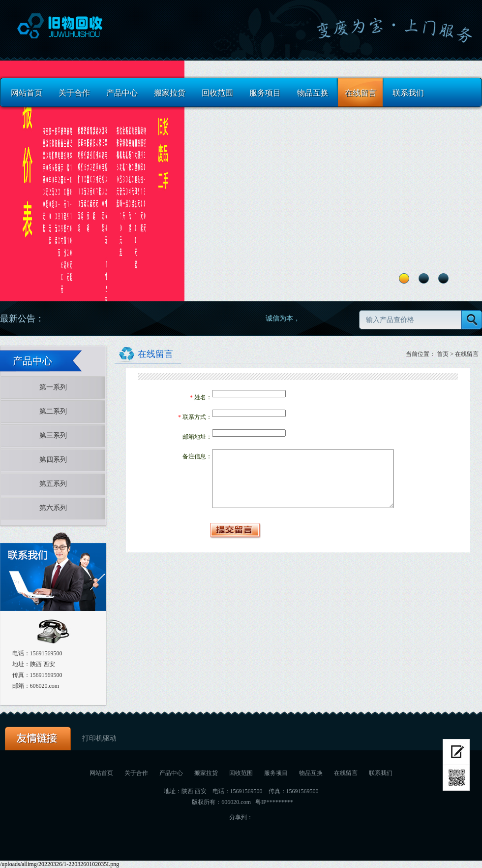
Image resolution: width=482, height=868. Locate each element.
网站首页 (27, 93)
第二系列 (53, 411)
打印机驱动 (99, 738)
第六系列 (53, 508)
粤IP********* (274, 802)
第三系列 (53, 435)
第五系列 (53, 484)
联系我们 (408, 93)
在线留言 (361, 93)
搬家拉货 (170, 93)
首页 (443, 354)
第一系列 (53, 387)
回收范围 (217, 93)
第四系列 (53, 460)
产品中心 (122, 93)
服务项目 (265, 93)
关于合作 (74, 93)
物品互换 (313, 93)
